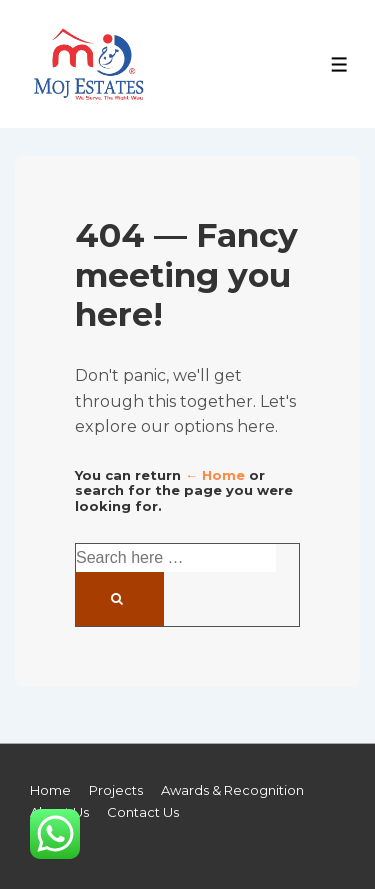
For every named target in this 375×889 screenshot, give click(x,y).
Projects (116, 790)
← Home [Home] (215, 475)
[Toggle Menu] (339, 64)
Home (50, 790)
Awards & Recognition (232, 790)
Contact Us (143, 812)
